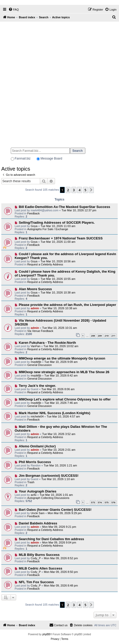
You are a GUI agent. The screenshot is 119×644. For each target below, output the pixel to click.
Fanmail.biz (22, 158)
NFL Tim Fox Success (36, 582)
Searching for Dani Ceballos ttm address (51, 539)
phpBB (46, 634)
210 (107, 336)
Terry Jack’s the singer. (37, 386)
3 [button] (74, 190)
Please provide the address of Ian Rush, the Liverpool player (67, 305)
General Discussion (39, 365)
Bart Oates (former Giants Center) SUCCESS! (55, 510)
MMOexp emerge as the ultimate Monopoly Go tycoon (62, 358)
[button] (91, 190)
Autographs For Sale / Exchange (48, 229)
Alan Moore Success (35, 289)
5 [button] (85, 190)
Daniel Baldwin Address (38, 523)
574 (100, 502)
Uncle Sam (38, 513)
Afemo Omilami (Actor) (37, 446)
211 (113, 336)
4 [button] (80, 190)
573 (93, 502)
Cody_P (36, 558)
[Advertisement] (59, 82)
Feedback (33, 213)
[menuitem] (14, 10)
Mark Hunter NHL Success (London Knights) (54, 413)
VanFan (35, 346)
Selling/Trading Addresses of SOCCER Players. (57, 223)
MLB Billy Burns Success (39, 555)
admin (35, 308)
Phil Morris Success (35, 462)
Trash (31, 482)
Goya (34, 226)
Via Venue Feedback (40, 331)
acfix (34, 495)
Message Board (51, 158)
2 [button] (68, 190)
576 (113, 502)
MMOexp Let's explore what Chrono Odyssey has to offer (65, 399)
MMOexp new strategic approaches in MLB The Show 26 (64, 372)
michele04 (37, 416)
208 (93, 336)
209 (100, 336)
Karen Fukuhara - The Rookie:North (47, 343)
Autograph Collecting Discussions (48, 498)
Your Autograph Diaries (38, 491)
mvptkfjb (36, 362)
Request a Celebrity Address (45, 264)
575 (107, 502)
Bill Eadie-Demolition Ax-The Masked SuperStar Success (65, 207)
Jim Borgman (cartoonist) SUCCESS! (49, 476)
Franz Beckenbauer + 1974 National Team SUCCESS (61, 238)
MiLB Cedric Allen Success (41, 568)
